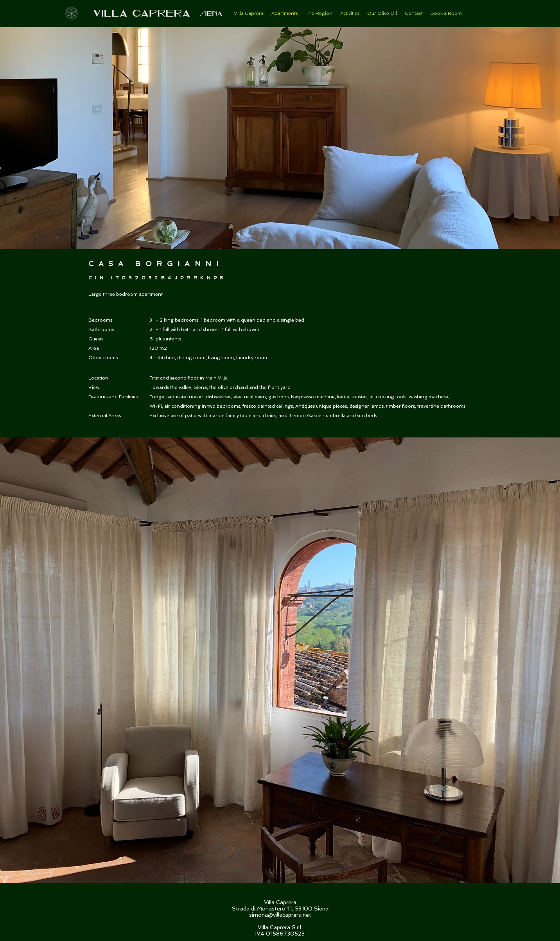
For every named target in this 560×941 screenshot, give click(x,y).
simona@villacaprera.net (280, 915)
